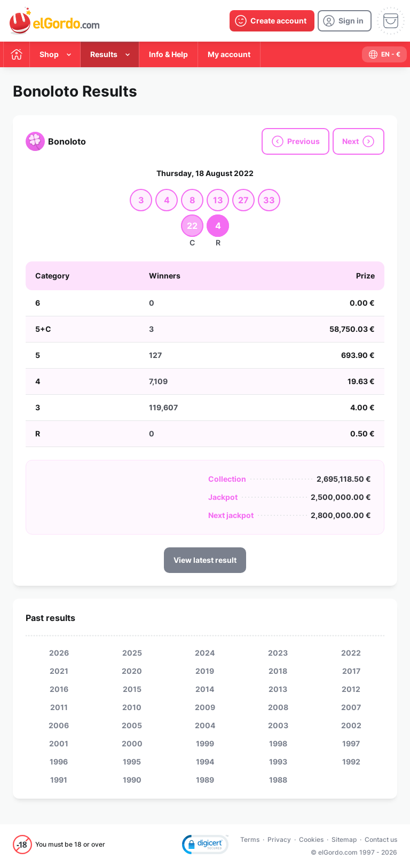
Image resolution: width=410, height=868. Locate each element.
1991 (59, 780)
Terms (250, 839)
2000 (132, 743)
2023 (278, 653)
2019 (205, 671)
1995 (132, 762)
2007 (351, 707)
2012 (351, 689)
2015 (132, 689)
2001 (59, 743)
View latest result (205, 560)
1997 (351, 743)
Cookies (311, 839)
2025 (132, 653)
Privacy (279, 839)
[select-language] (384, 54)
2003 (278, 725)
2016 (59, 689)
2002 (351, 725)
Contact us (381, 839)
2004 (205, 725)
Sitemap (344, 839)
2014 (205, 689)
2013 (278, 689)
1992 (351, 762)
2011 (59, 707)
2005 (132, 725)
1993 (278, 762)
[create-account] (272, 21)
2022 (351, 653)
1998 (278, 743)
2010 (132, 707)
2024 (205, 653)
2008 (278, 707)
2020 (132, 671)
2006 (59, 725)
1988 (278, 780)
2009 (205, 707)
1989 (205, 780)
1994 (205, 762)
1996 (59, 762)
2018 (278, 671)
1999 (205, 743)
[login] (345, 21)
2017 (351, 671)
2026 (59, 653)
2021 (59, 671)
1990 (132, 780)
